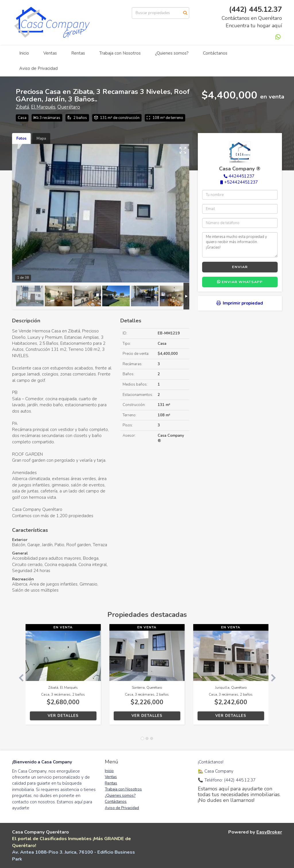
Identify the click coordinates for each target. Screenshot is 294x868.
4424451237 (241, 176)
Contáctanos (215, 53)
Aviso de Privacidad (38, 68)
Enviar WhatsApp (240, 282)
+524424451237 (241, 182)
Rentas (78, 53)
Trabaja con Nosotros (120, 53)
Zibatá (22, 107)
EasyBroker (269, 832)
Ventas (50, 53)
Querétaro (69, 107)
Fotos (21, 138)
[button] (19, 677)
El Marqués (43, 107)
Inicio (24, 53)
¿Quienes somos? (172, 53)
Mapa (41, 138)
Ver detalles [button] (63, 716)
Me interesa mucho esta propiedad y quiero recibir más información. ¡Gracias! (240, 245)
